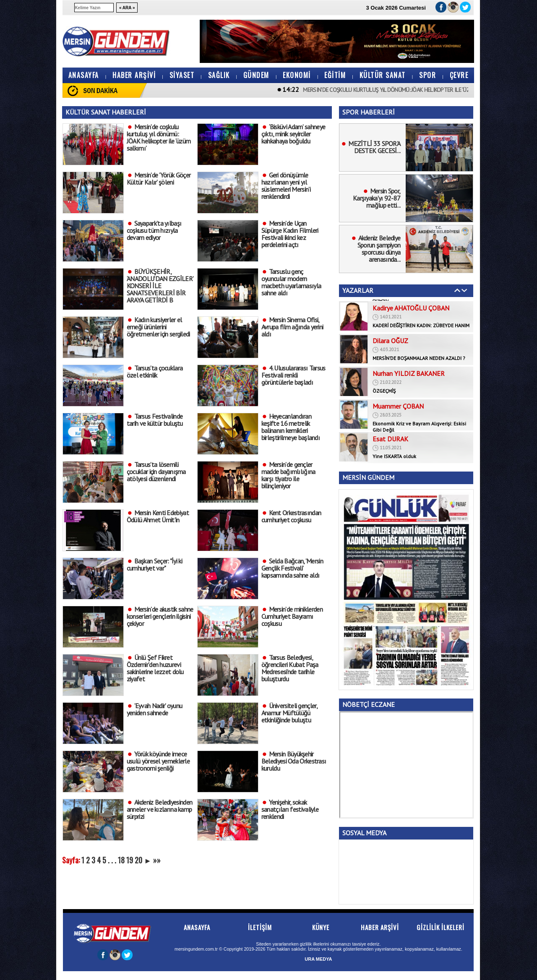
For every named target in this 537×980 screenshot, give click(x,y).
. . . (112, 860)
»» (157, 860)
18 (121, 860)
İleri (464, 290)
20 (138, 860)
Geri (457, 290)
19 (130, 860)
